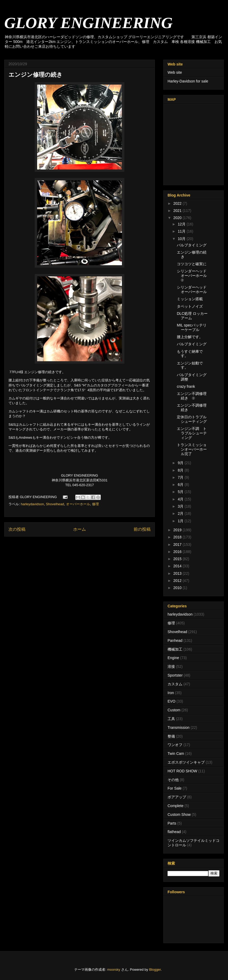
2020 (178, 218)
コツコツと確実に (192, 264)
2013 (178, 573)
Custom (174, 710)
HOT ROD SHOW (182, 771)
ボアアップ (177, 797)
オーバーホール (78, 504)
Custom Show (179, 815)
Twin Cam (176, 753)
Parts (172, 823)
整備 (171, 736)
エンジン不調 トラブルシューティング (192, 433)
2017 (178, 545)
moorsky (114, 970)
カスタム (175, 684)
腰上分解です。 (190, 337)
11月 (182, 231)
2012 (178, 581)
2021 (178, 211)
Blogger (155, 970)
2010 (178, 588)
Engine (173, 658)
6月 (181, 485)
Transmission (179, 728)
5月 (181, 492)
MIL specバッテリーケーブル (192, 327)
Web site (175, 72)
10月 (182, 239)
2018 (178, 537)
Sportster (175, 675)
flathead (174, 832)
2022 (178, 203)
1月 (181, 521)
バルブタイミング (192, 245)
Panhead (175, 641)
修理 (95, 504)
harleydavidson (32, 504)
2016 (178, 552)
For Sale (175, 788)
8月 (181, 470)
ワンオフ (175, 745)
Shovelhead (55, 504)
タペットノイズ (190, 306)
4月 (181, 499)
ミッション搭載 (190, 299)
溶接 (171, 667)
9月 (181, 463)
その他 (173, 780)
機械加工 (175, 649)
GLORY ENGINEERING (88, 23)
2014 (178, 566)
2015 (178, 559)
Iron (171, 693)
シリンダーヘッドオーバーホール (192, 289)
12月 (182, 224)
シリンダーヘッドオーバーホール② (192, 276)
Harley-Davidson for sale (188, 81)
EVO (172, 701)
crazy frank (186, 386)
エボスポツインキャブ (186, 762)
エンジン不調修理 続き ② (192, 396)
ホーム (80, 529)
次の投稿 (17, 529)
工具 (171, 719)
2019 (178, 530)
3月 (181, 506)
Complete (176, 806)
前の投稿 (142, 529)
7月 (181, 477)
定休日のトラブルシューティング (192, 419)
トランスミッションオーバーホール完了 (192, 449)
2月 (181, 513)
